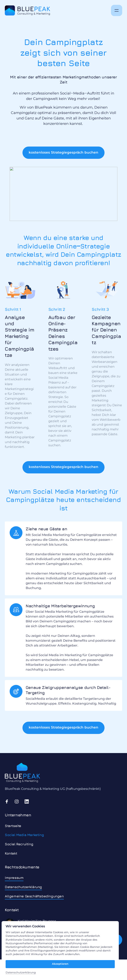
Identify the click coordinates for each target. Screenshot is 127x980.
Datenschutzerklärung (21, 972)
